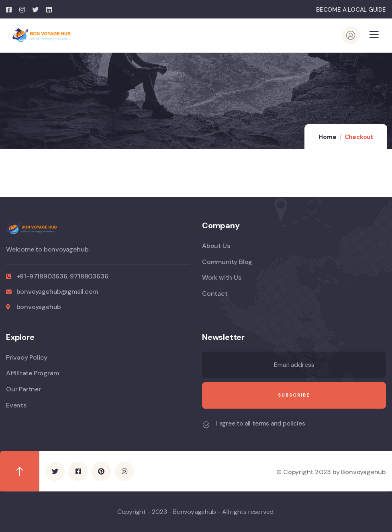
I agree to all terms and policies (260, 424)
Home (327, 137)
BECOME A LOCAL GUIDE (351, 10)
